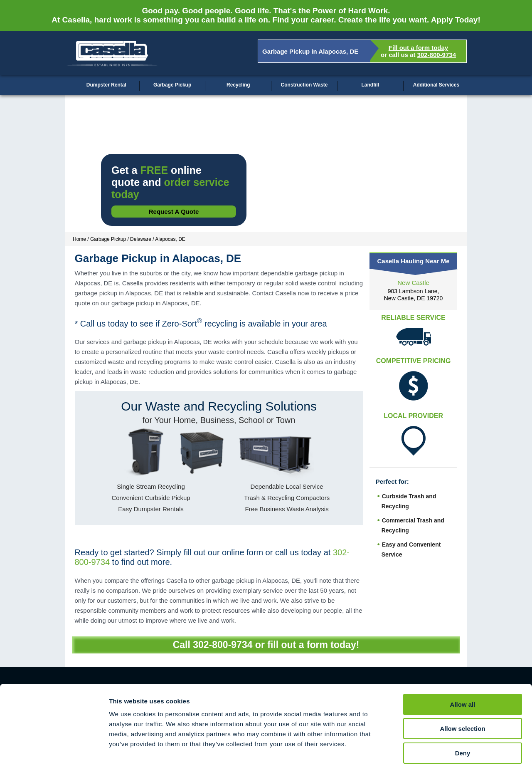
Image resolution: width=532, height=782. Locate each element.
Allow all (463, 680)
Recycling (238, 85)
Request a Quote (174, 212)
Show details (436, 766)
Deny (463, 729)
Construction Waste (304, 85)
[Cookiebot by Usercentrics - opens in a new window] (54, 766)
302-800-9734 (437, 55)
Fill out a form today (418, 48)
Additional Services (436, 85)
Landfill (370, 85)
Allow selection (462, 705)
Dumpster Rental (106, 85)
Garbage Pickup (172, 85)
